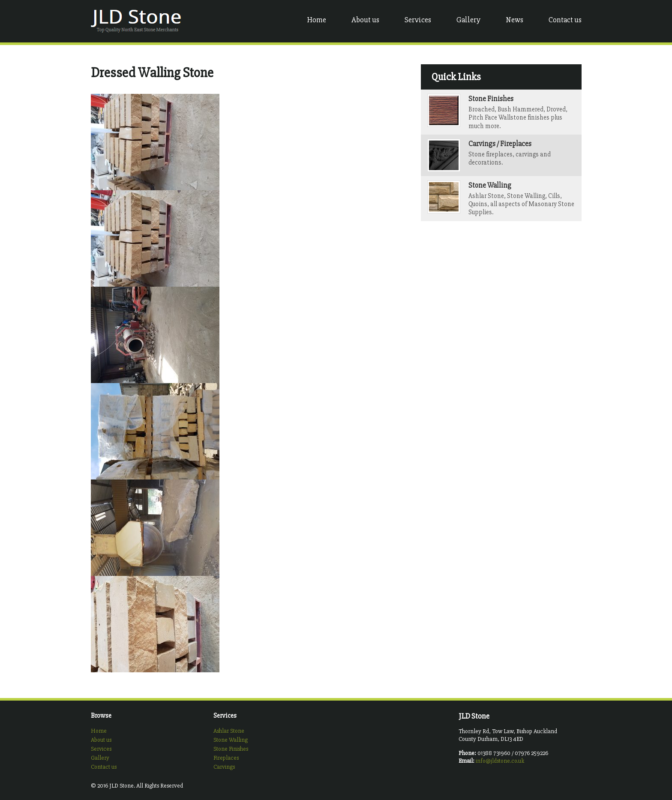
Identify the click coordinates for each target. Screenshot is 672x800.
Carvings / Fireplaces (500, 144)
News (514, 20)
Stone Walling (490, 185)
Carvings (224, 767)
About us (365, 20)
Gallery (468, 20)
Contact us (565, 20)
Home (316, 20)
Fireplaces (226, 758)
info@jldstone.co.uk (500, 761)
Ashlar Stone (229, 731)
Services (418, 20)
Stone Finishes (491, 99)
